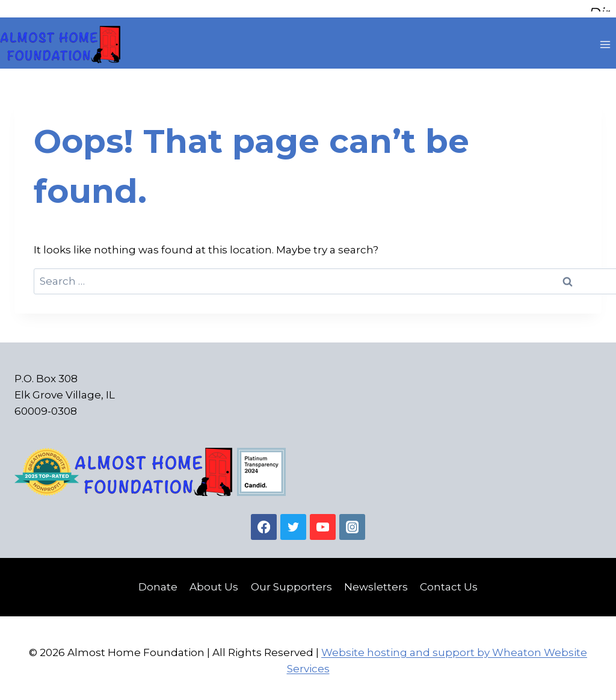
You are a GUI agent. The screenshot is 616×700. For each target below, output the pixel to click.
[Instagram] (352, 523)
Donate (158, 583)
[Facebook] (264, 523)
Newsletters (376, 583)
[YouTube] (323, 523)
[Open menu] (605, 41)
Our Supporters (291, 583)
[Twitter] (293, 523)
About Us (214, 583)
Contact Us (449, 583)
